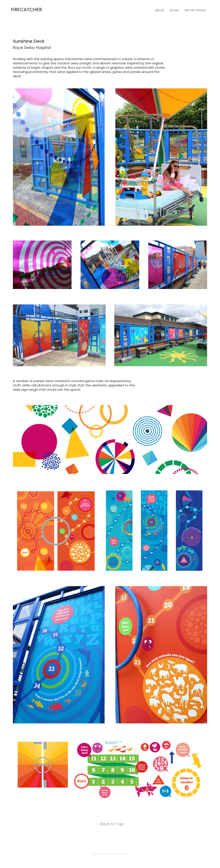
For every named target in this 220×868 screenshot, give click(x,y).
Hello (160, 11)
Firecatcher (26, 10)
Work (174, 11)
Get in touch (195, 11)
